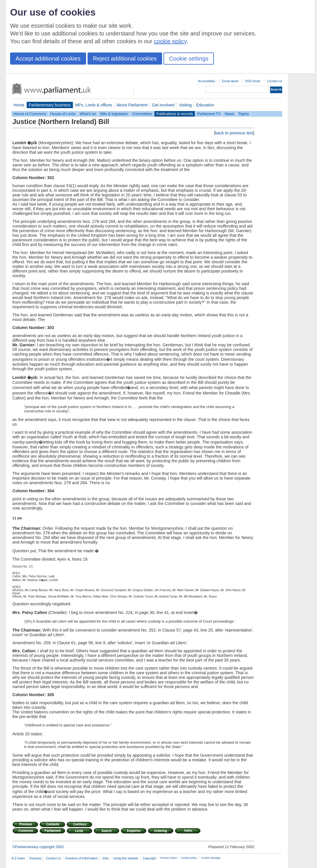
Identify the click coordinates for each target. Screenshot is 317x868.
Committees (142, 114)
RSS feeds (253, 81)
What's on (88, 114)
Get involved (163, 105)
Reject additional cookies (125, 59)
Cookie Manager (211, 858)
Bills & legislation (114, 114)
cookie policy (170, 41)
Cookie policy (189, 858)
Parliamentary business (50, 105)
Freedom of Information (81, 858)
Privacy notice (169, 858)
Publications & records (175, 114)
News (229, 114)
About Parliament (132, 105)
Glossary (36, 858)
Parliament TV (209, 114)
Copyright (149, 858)
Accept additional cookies (48, 59)
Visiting (185, 105)
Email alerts (230, 81)
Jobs (105, 858)
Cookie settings (189, 59)
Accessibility (207, 81)
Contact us (275, 81)
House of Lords (63, 114)
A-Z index (18, 858)
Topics (244, 114)
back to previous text (234, 133)
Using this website (126, 858)
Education (205, 105)
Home (19, 105)
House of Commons (30, 114)
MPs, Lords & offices (94, 105)
